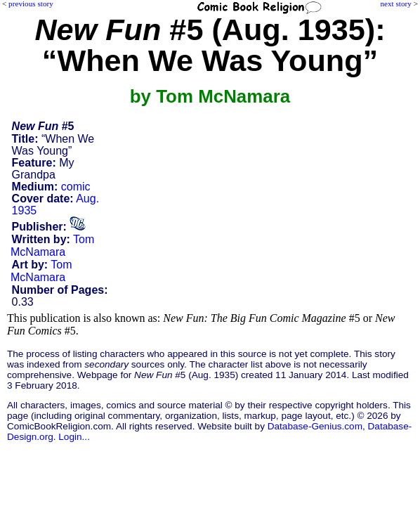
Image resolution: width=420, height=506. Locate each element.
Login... (74, 437)
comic (76, 187)
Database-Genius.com (315, 426)
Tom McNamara (52, 246)
